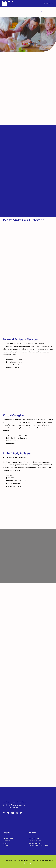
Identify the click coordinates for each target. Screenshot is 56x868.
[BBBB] (35, 809)
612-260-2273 (48, 3)
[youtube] (9, 2)
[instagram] (12, 2)
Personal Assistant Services (20, 339)
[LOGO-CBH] (14, 9)
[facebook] (2, 2)
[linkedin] (21, 813)
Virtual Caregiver (14, 415)
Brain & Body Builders (17, 453)
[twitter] (6, 2)
